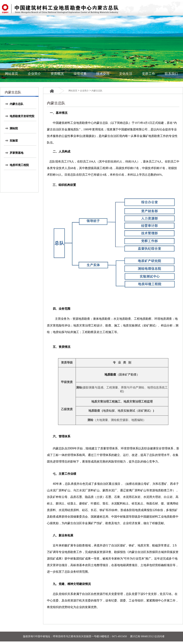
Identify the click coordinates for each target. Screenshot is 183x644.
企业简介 (34, 74)
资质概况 (57, 74)
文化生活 (126, 74)
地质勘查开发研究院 (20, 116)
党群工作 (148, 74)
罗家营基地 (14, 153)
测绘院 (12, 128)
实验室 (12, 141)
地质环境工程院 (17, 165)
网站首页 (12, 74)
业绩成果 (80, 74)
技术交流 (103, 74)
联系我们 (171, 74)
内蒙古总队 (14, 104)
